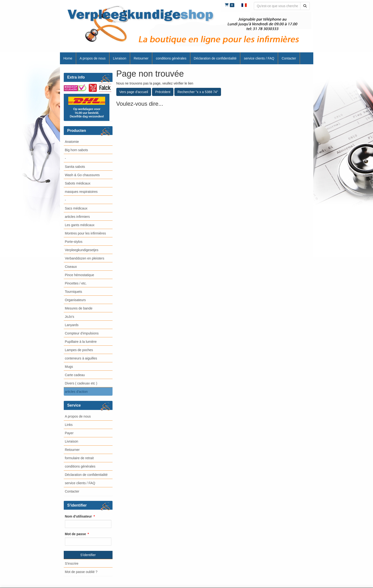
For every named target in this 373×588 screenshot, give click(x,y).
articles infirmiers (77, 217)
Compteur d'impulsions (82, 333)
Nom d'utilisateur (79, 516)
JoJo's (70, 317)
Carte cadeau (75, 375)
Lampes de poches (79, 350)
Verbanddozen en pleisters (85, 258)
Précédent (163, 92)
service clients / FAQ (80, 483)
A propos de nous (78, 416)
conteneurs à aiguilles (81, 358)
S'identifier (88, 555)
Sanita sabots (75, 167)
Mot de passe (76, 534)
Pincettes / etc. (76, 283)
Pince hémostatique (80, 275)
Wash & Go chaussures (82, 175)
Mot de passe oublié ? (81, 572)
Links (69, 425)
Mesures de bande (79, 308)
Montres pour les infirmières (86, 233)
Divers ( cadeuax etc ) (81, 383)
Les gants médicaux (80, 225)
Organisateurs (75, 300)
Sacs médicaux (76, 208)
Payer (69, 433)
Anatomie (72, 142)
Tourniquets (74, 292)
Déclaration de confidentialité (86, 475)
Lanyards (72, 325)
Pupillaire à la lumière (81, 342)
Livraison (72, 441)
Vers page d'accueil (134, 92)
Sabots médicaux (78, 183)
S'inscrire (72, 563)
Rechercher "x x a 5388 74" (198, 92)
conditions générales (80, 466)
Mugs (69, 367)
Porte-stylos (74, 242)
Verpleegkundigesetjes (82, 250)
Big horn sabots (76, 150)
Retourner (72, 450)
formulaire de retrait (79, 458)
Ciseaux (71, 267)
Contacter (72, 491)
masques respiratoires (81, 192)
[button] (244, 5)
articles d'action (76, 392)
